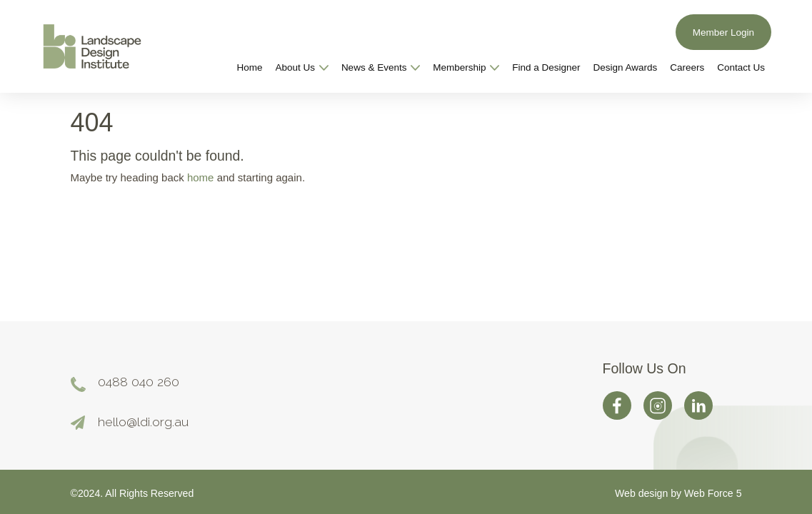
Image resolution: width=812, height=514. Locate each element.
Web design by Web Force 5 (678, 493)
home (201, 177)
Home (250, 67)
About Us (302, 67)
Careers (687, 67)
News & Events (381, 67)
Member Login (723, 32)
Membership (466, 67)
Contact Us (741, 67)
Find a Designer (546, 67)
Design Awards (626, 67)
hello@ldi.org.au (143, 422)
